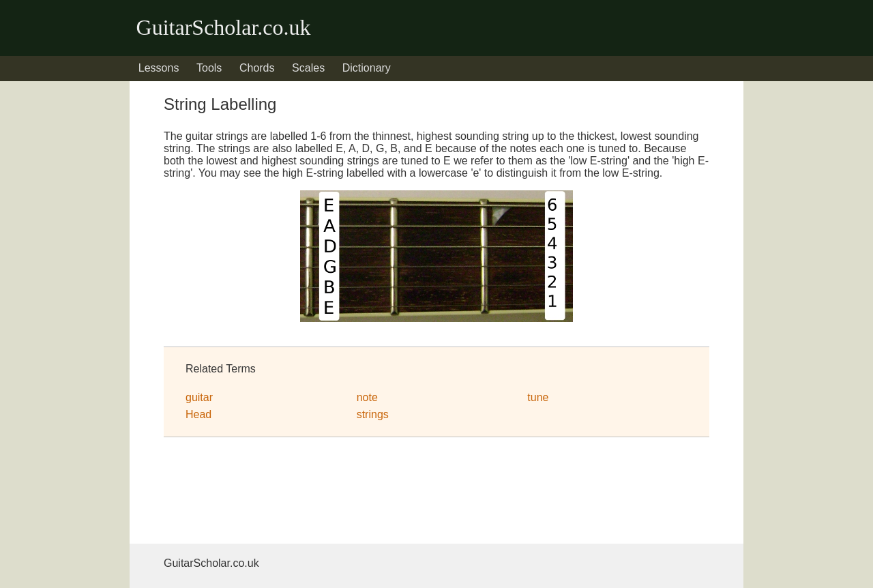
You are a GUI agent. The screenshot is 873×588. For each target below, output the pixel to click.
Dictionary (367, 68)
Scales (308, 68)
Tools (209, 68)
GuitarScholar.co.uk (224, 27)
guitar (199, 397)
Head (198, 414)
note (367, 397)
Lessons (159, 68)
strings (373, 414)
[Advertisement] (273, 493)
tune (538, 397)
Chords (257, 68)
